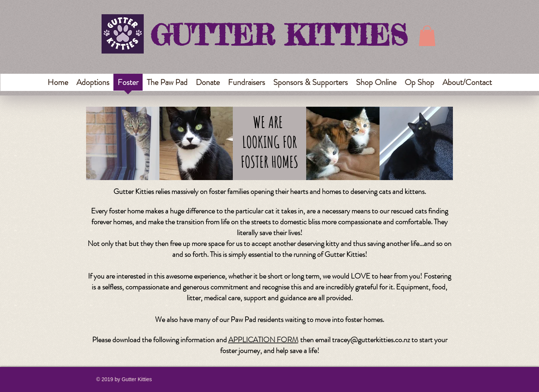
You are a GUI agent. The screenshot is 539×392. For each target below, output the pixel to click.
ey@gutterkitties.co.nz (377, 340)
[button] (427, 36)
